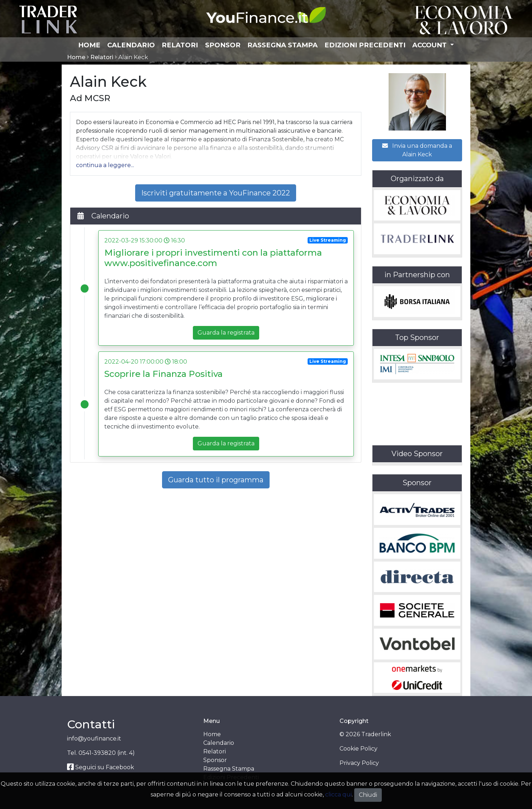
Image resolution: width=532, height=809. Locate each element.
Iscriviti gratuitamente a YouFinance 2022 (216, 193)
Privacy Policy (359, 763)
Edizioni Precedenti (365, 45)
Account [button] (430, 45)
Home (89, 45)
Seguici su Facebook (101, 767)
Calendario (131, 45)
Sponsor (223, 45)
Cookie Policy (358, 749)
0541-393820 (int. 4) (107, 753)
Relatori (180, 45)
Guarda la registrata (226, 333)
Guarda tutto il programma (216, 480)
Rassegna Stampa (282, 45)
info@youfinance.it (94, 739)
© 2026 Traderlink (365, 734)
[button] (105, 165)
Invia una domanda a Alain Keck (417, 150)
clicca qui (338, 794)
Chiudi (368, 795)
